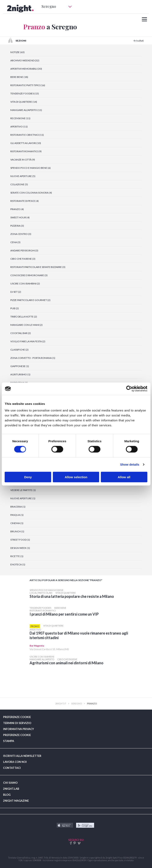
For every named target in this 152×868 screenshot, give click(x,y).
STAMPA (9, 741)
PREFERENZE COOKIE (17, 717)
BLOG (7, 795)
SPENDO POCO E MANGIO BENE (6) (31, 168)
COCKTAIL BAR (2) (21, 333)
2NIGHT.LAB (11, 789)
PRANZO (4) (17, 209)
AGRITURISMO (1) (20, 374)
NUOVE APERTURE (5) (23, 176)
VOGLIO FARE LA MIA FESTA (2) (28, 341)
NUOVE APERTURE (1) (23, 498)
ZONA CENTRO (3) (21, 234)
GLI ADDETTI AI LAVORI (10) (26, 143)
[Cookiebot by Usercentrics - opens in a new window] (129, 389)
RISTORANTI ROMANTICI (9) (26, 151)
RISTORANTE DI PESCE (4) (25, 201)
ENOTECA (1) (18, 564)
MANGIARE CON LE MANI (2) (26, 325)
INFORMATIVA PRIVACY (19, 729)
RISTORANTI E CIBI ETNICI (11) (27, 135)
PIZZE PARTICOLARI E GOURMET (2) (30, 300)
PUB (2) (15, 308)
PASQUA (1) (17, 515)
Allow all (124, 477)
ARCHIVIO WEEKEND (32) (25, 60)
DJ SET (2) (16, 292)
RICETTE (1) (17, 556)
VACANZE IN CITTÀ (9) (23, 160)
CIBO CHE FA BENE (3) (23, 259)
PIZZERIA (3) (17, 226)
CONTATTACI (12, 768)
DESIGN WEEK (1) (20, 548)
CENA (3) (15, 242)
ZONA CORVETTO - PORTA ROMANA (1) (33, 358)
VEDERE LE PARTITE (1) (23, 490)
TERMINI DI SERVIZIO (17, 723)
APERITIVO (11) (19, 127)
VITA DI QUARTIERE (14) (24, 102)
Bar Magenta (37, 646)
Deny (28, 477)
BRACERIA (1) (18, 507)
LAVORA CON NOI (15, 762)
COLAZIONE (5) (19, 184)
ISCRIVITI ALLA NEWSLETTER (22, 756)
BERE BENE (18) (19, 77)
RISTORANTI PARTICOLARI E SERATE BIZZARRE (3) (38, 267)
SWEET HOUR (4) (20, 217)
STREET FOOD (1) (20, 540)
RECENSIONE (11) (20, 118)
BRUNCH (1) (17, 531)
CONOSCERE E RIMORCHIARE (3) (29, 275)
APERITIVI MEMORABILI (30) (26, 69)
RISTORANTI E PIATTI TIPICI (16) (28, 85)
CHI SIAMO (10, 783)
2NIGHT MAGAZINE (16, 801)
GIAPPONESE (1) (20, 366)
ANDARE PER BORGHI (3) (24, 250)
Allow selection (76, 477)
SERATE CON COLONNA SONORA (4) (31, 193)
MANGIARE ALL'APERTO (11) (26, 110)
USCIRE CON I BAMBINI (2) (25, 284)
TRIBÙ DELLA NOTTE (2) (24, 317)
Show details (130, 464)
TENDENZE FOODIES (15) (25, 93)
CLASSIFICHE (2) (19, 350)
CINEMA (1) (17, 523)
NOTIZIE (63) (17, 52)
